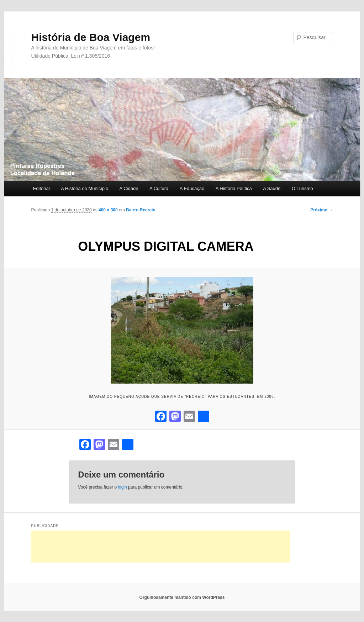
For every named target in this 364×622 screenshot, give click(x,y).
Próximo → (321, 210)
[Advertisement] (161, 547)
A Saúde (272, 188)
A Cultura (159, 188)
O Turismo (302, 188)
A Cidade (129, 188)
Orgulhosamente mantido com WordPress (182, 597)
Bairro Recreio (141, 210)
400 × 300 (108, 210)
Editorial (41, 188)
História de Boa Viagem (91, 37)
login (122, 487)
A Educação (192, 188)
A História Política (234, 188)
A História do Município (85, 188)
